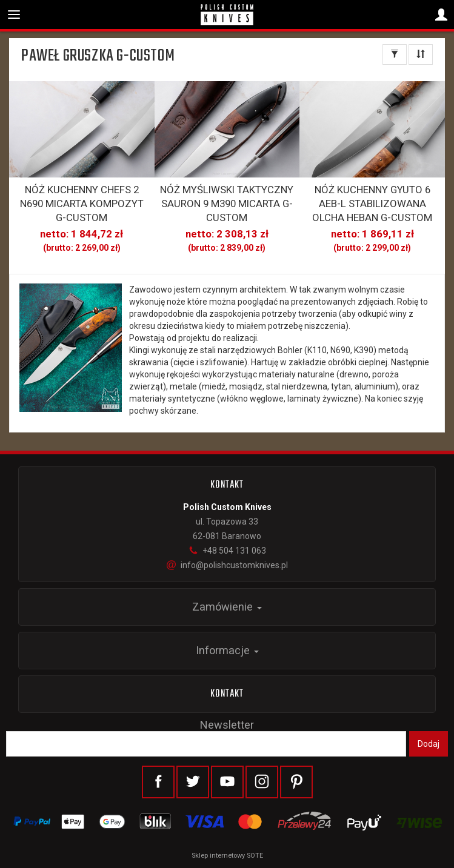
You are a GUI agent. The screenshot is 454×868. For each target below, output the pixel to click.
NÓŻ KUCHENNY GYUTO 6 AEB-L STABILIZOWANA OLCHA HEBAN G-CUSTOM (372, 203)
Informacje (227, 650)
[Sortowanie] (421, 55)
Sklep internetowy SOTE (227, 856)
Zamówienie (227, 607)
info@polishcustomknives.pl (227, 565)
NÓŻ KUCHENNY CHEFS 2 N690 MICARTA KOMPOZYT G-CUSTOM (82, 203)
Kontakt (227, 694)
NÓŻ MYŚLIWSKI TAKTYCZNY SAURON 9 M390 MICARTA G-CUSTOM (227, 203)
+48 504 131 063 (227, 551)
